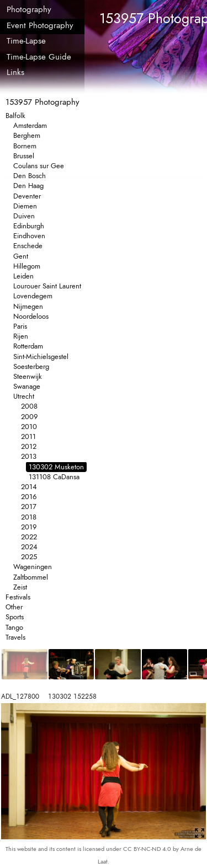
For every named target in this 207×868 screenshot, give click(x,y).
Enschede (28, 246)
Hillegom (27, 266)
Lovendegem (33, 296)
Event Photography (40, 25)
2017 (29, 507)
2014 (29, 487)
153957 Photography (43, 102)
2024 (29, 547)
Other (14, 607)
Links (15, 72)
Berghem (27, 135)
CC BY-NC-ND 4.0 (148, 849)
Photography (29, 9)
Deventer (27, 196)
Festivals (18, 597)
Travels (15, 637)
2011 (28, 436)
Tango (14, 627)
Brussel (24, 156)
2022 (29, 537)
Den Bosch (30, 176)
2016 (29, 497)
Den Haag (28, 186)
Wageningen (33, 567)
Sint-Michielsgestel (41, 357)
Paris (20, 326)
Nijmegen (28, 306)
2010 (29, 427)
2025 (29, 557)
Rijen (21, 336)
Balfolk (15, 116)
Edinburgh (29, 226)
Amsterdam (30, 125)
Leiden (23, 276)
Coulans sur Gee (39, 166)
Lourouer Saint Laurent (47, 286)
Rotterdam (28, 346)
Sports (15, 617)
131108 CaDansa (54, 477)
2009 (29, 417)
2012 (29, 446)
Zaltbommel (31, 577)
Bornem (25, 146)
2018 (29, 517)
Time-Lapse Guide (39, 57)
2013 (29, 456)
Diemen (25, 206)
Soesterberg (31, 366)
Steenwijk (28, 376)
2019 (29, 527)
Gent (21, 256)
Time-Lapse (26, 41)
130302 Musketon (56, 467)
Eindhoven (29, 236)
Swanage (27, 386)
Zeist (20, 587)
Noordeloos (31, 316)
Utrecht (24, 396)
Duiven (24, 216)
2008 (29, 406)
